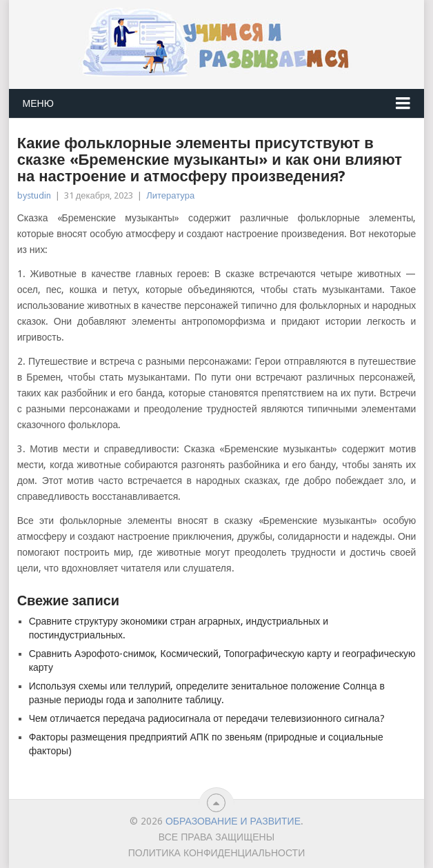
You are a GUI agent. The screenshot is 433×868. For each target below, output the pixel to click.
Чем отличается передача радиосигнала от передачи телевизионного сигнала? (207, 718)
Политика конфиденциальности (217, 853)
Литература (170, 195)
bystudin (34, 195)
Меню (38, 103)
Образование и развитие (233, 821)
